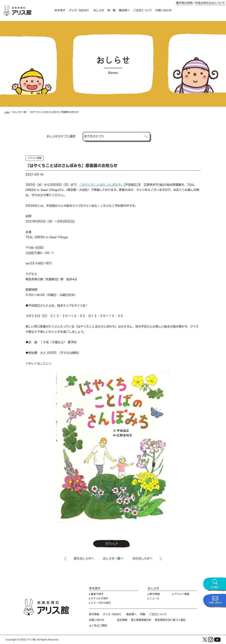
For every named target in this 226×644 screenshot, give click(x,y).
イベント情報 (35, 158)
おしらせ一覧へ (113, 559)
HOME (7, 112)
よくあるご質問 (98, 626)
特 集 (111, 10)
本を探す (60, 10)
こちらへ (46, 363)
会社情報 (122, 620)
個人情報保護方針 (141, 620)
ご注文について (143, 10)
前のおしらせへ (84, 559)
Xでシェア (112, 544)
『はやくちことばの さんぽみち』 (101, 185)
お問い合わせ (163, 10)
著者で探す (97, 594)
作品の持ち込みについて (210, 3)
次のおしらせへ (142, 559)
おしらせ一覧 (19, 112)
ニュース (154, 598)
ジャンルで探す (100, 598)
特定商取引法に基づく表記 (170, 620)
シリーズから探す (101, 603)
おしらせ (99, 10)
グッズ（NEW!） (79, 10)
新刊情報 (155, 594)
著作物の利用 (184, 3)
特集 (143, 614)
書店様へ (124, 10)
